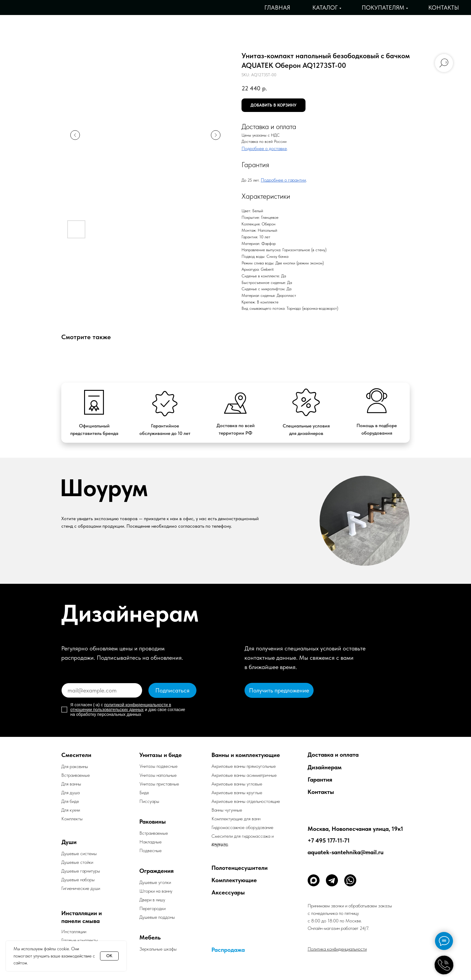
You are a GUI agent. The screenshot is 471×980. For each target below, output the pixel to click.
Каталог (325, 8)
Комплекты (72, 819)
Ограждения (156, 871)
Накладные (150, 842)
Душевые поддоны (157, 917)
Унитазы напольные (158, 775)
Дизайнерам (325, 767)
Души (69, 842)
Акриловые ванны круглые (237, 793)
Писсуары (149, 801)
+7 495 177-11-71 (329, 840)
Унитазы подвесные (158, 766)
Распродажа (228, 950)
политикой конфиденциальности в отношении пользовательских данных (121, 707)
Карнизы (220, 845)
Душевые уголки (155, 882)
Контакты (444, 8)
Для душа (70, 793)
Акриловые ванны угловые (237, 784)
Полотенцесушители (240, 868)
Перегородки (152, 908)
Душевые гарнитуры (81, 871)
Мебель (150, 937)
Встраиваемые (154, 833)
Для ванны (71, 784)
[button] (279, 690)
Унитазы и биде (161, 755)
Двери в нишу (152, 900)
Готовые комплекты (80, 940)
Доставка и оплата (333, 755)
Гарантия (320, 779)
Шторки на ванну (156, 891)
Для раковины (75, 766)
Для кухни (71, 810)
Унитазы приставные (159, 784)
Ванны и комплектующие (246, 755)
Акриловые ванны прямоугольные (244, 766)
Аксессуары (228, 892)
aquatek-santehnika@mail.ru (346, 852)
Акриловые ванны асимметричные (244, 775)
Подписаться (172, 690)
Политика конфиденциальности (337, 949)
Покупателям (383, 8)
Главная (277, 8)
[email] (102, 690)
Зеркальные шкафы (158, 949)
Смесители (76, 755)
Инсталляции (74, 932)
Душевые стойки (77, 862)
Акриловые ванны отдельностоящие (246, 801)
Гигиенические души (81, 888)
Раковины (153, 822)
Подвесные (150, 850)
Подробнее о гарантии (283, 180)
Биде (144, 793)
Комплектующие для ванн (236, 819)
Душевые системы (79, 853)
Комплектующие (234, 880)
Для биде (70, 801)
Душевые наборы (78, 880)
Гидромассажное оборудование (242, 827)
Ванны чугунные (227, 810)
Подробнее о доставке (264, 148)
